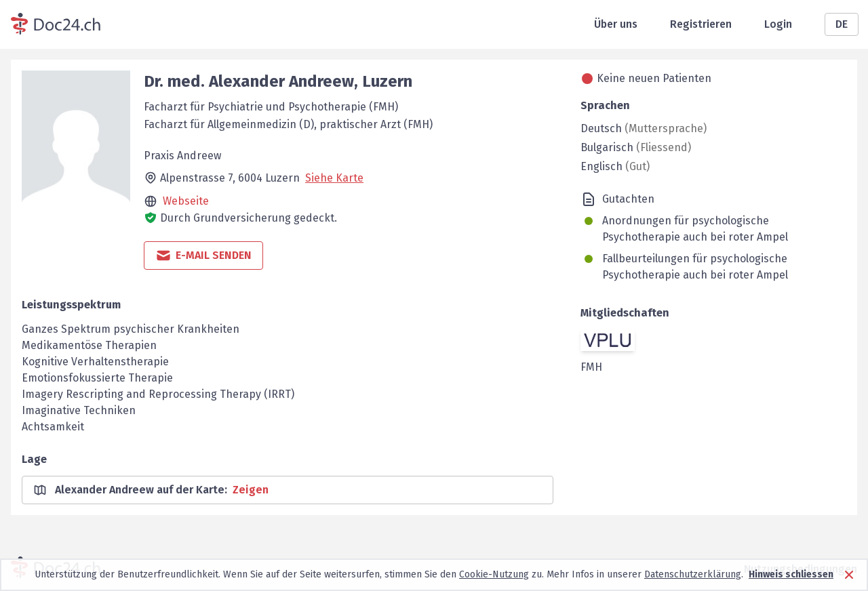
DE (842, 24)
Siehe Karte (334, 178)
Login (778, 24)
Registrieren (701, 24)
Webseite (186, 201)
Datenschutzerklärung (693, 574)
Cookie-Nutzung (494, 574)
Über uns (616, 24)
